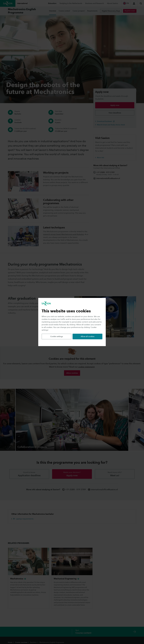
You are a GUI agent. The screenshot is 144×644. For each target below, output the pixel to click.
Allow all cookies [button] (88, 336)
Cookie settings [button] (57, 336)
